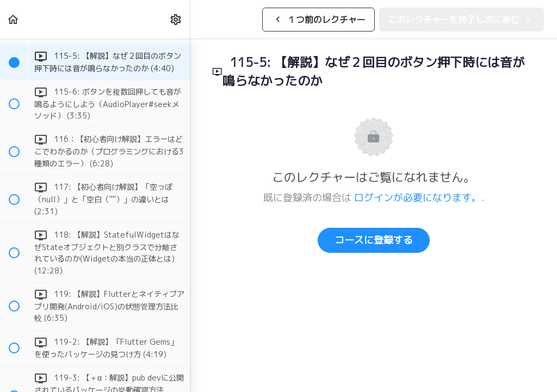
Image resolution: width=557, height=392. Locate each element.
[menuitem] (176, 19)
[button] (14, 19)
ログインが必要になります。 (418, 198)
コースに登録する (374, 240)
